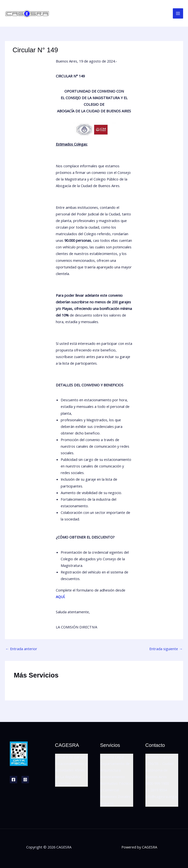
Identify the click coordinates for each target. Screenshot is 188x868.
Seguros (107, 803)
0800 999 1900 (157, 783)
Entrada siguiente (166, 649)
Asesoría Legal (112, 757)
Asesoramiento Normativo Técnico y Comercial (116, 783)
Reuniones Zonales (115, 796)
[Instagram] (25, 780)
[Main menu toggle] (178, 13)
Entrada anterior (21, 649)
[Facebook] (13, 780)
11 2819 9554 (156, 790)
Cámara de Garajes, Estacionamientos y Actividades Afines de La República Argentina (71, 770)
